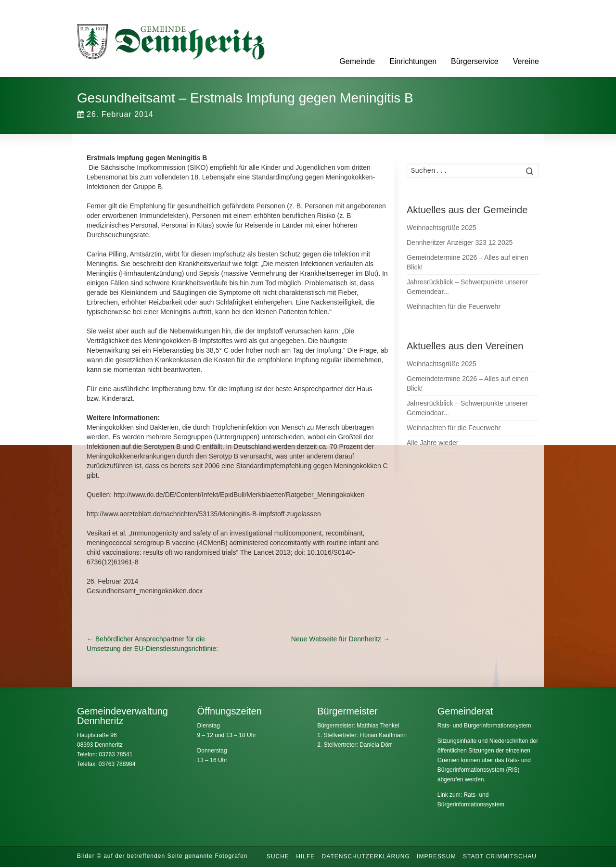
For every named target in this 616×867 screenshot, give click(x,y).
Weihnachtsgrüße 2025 (442, 228)
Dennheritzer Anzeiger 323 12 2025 (460, 242)
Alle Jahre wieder (432, 443)
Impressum (436, 856)
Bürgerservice (475, 61)
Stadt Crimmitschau (500, 856)
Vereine (526, 61)
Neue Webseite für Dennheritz (340, 639)
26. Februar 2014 (115, 114)
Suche (278, 856)
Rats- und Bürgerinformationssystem (484, 726)
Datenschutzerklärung (366, 856)
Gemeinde (357, 61)
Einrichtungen (413, 61)
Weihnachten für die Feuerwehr (454, 306)
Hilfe (305, 856)
